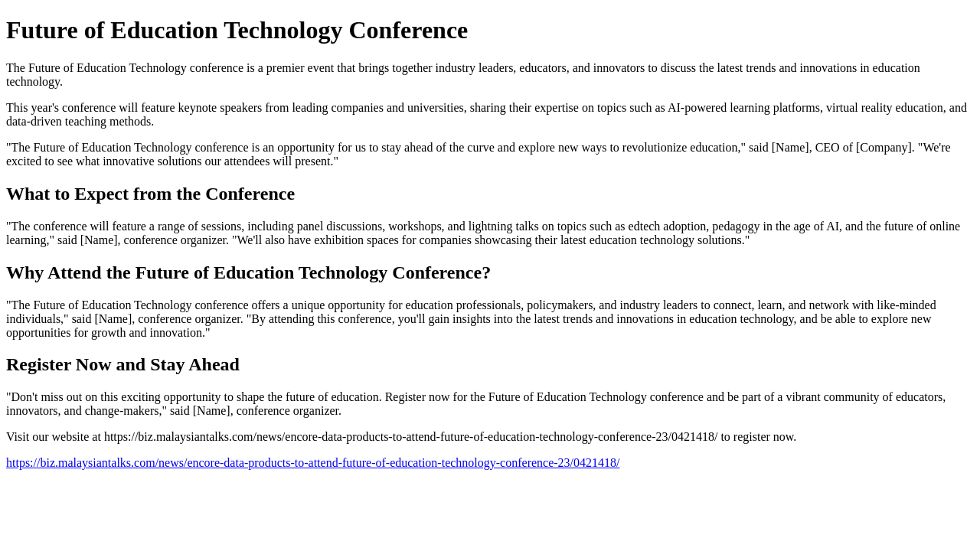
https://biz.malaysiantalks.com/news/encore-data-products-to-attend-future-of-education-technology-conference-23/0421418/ (313, 463)
